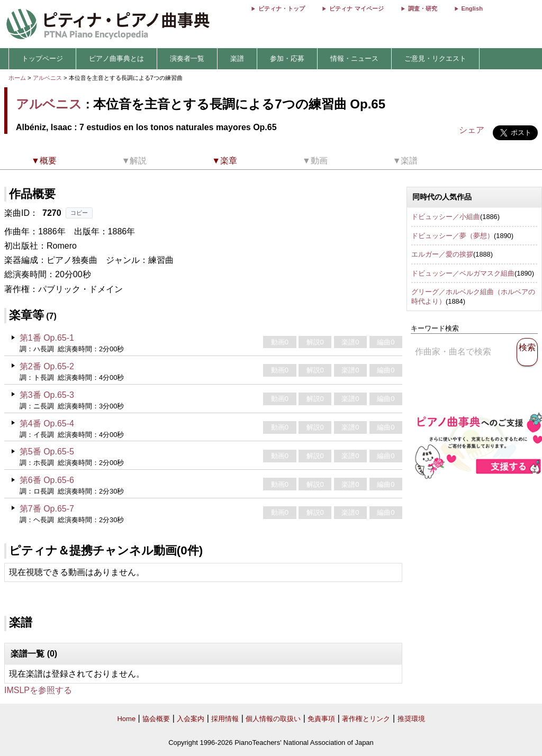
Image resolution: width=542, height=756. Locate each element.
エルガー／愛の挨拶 (442, 254)
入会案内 (191, 719)
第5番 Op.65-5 (47, 452)
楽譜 (237, 58)
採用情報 (225, 719)
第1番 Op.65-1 (47, 338)
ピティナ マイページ (356, 8)
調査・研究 (423, 8)
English (472, 8)
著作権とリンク (366, 719)
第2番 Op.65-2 (47, 366)
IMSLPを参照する (38, 690)
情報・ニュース (354, 58)
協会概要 (156, 719)
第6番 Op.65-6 (47, 480)
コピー (79, 213)
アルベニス (47, 78)
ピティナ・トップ (282, 8)
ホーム (17, 78)
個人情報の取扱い (273, 719)
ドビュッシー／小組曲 (446, 217)
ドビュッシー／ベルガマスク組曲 (463, 273)
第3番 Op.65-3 (47, 395)
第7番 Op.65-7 (47, 509)
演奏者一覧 (187, 58)
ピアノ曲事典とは (116, 58)
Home (126, 719)
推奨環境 (411, 719)
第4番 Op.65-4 (47, 423)
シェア (472, 130)
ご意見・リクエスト (435, 58)
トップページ (42, 58)
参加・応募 (287, 58)
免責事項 (321, 719)
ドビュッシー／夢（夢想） (453, 236)
